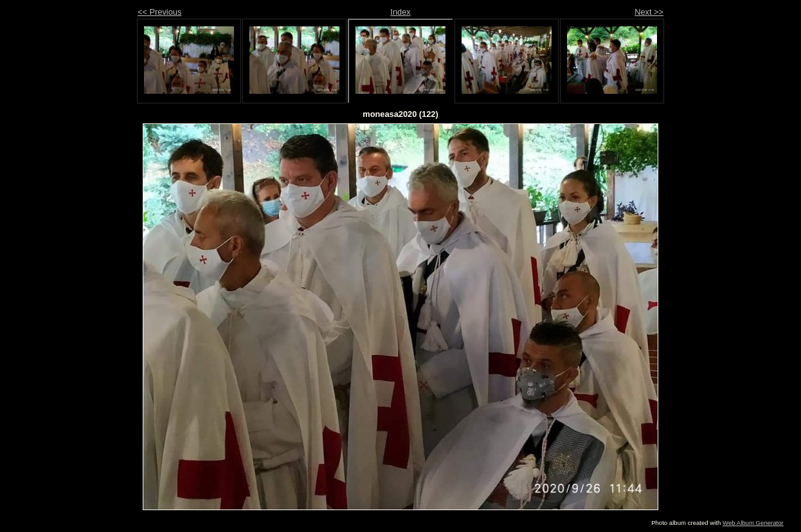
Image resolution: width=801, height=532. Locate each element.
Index (400, 12)
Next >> (649, 12)
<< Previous (159, 12)
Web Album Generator (753, 523)
